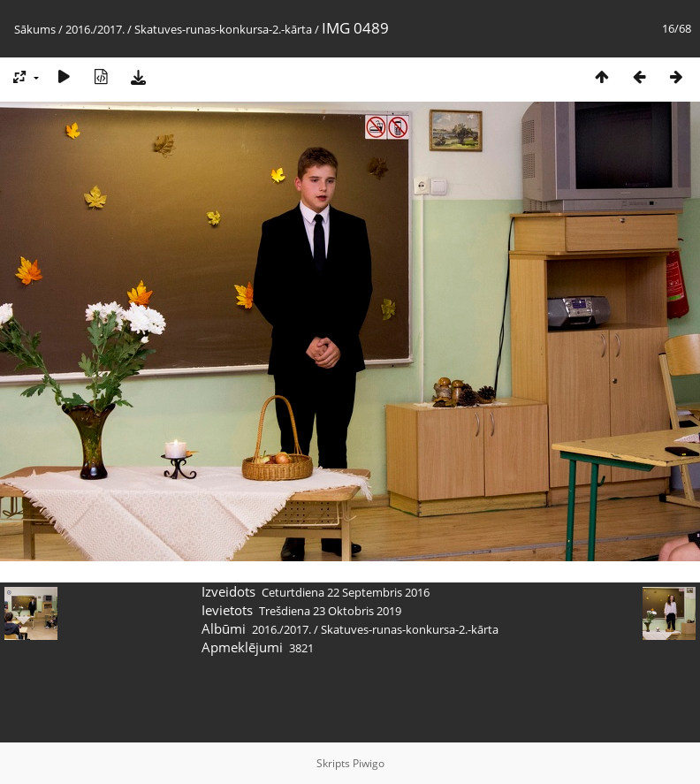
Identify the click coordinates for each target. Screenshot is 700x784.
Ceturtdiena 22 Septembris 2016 (346, 592)
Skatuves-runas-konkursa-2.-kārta (223, 29)
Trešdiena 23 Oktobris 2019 (330, 611)
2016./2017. (95, 29)
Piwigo (369, 763)
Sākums (35, 29)
